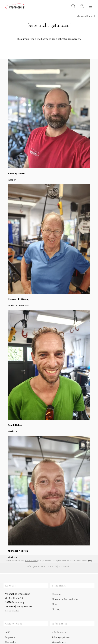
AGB (8, 632)
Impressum (11, 637)
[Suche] (73, 6)
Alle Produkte (59, 632)
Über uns (56, 594)
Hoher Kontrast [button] (86, 16)
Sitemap (56, 609)
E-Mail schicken (12, 611)
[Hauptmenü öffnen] (91, 6)
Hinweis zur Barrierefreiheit (66, 599)
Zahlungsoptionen (61, 637)
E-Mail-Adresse (31, 561)
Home (55, 604)
